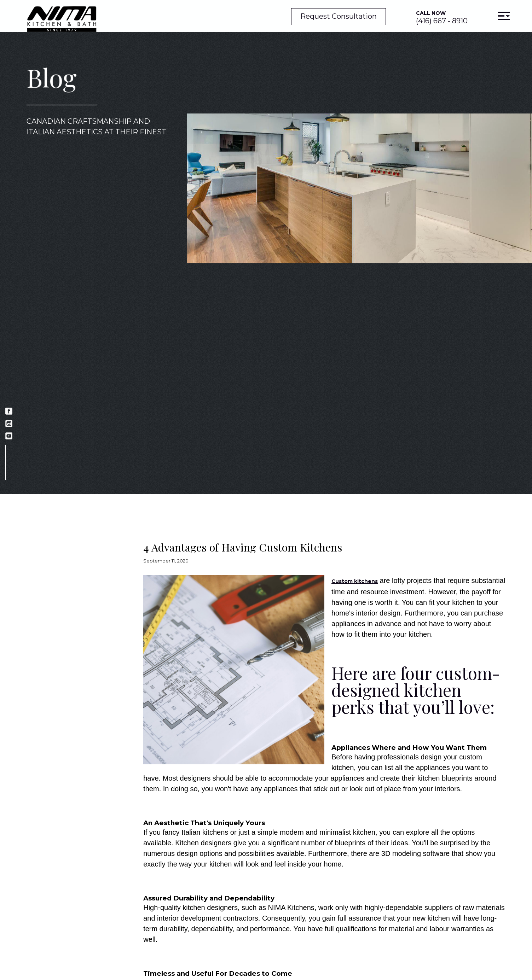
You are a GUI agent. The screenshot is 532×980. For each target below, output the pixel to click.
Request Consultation (339, 16)
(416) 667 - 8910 (442, 17)
